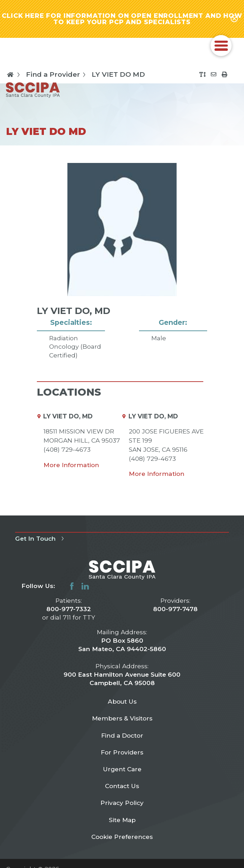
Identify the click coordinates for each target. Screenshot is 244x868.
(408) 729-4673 (67, 450)
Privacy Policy (122, 804)
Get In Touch (41, 539)
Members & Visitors (122, 720)
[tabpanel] (122, 271)
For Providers (122, 754)
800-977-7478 (175, 610)
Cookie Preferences (122, 838)
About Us (122, 702)
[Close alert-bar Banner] (234, 19)
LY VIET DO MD (118, 76)
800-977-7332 (69, 610)
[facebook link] (72, 587)
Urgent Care (122, 770)
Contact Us (122, 787)
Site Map (122, 821)
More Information (71, 466)
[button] (221, 47)
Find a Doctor (122, 736)
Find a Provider (57, 76)
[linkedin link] (85, 587)
